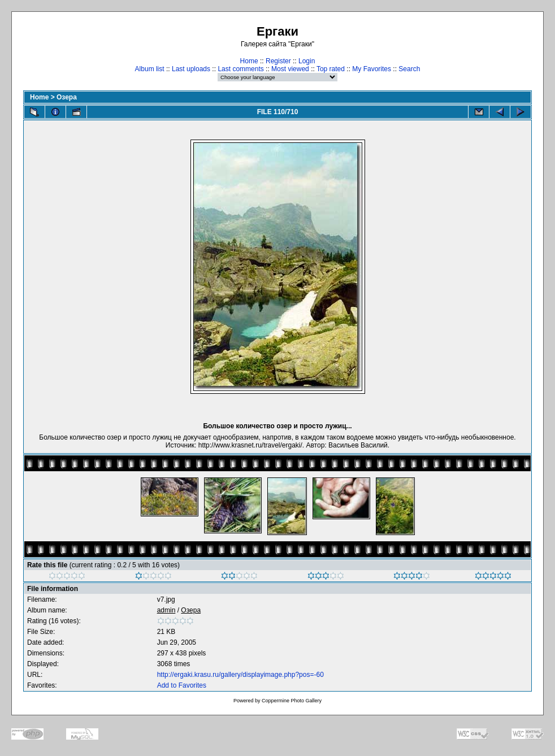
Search (409, 69)
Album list (150, 69)
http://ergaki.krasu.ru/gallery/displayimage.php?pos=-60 (240, 675)
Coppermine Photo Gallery (292, 701)
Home (249, 61)
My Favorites (372, 69)
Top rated (331, 69)
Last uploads (191, 69)
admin (166, 610)
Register (278, 61)
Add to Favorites (182, 685)
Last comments (240, 69)
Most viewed (290, 69)
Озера (67, 97)
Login (307, 61)
